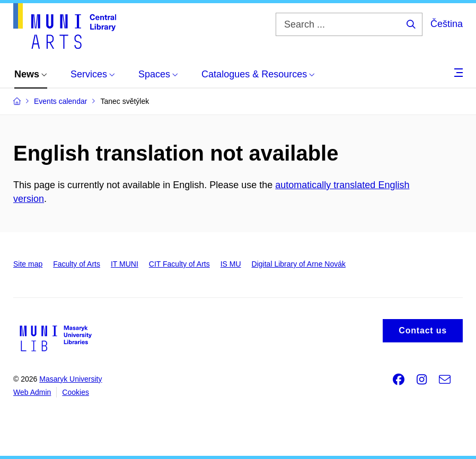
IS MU (231, 264)
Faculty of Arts (77, 264)
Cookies (76, 392)
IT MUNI (125, 264)
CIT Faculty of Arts (179, 264)
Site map (28, 264)
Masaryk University (70, 379)
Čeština (447, 24)
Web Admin (32, 392)
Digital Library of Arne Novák (299, 264)
